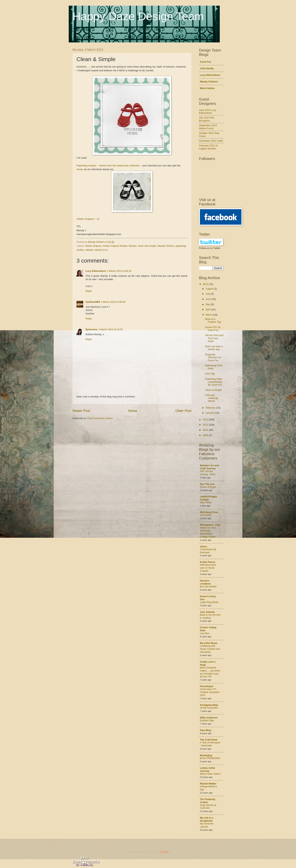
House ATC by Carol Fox (213, 329)
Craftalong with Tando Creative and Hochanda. (210, 649)
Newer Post (81, 411)
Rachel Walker (208, 784)
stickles (89, 250)
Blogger (165, 852)
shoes (80, 169)
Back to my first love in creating (210, 616)
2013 (206, 284)
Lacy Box (205, 633)
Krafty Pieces (208, 562)
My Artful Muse (209, 643)
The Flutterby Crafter (208, 801)
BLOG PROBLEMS (210, 758)
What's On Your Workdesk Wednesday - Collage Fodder (208, 532)
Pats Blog (205, 730)
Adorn (203, 547)
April (208, 309)
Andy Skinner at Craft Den (208, 807)
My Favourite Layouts (207, 825)
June (209, 299)
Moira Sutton (207, 88)
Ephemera (91, 329)
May (208, 304)
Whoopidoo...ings (210, 525)
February (211, 408)
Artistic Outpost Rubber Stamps (119, 246)
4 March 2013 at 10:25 (111, 329)
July (208, 294)
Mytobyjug (206, 755)
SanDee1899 (93, 302)
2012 (206, 420)
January (210, 413)
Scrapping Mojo (209, 705)
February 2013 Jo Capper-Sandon (209, 147)
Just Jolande (207, 612)
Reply (89, 291)
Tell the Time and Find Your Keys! (214, 338)
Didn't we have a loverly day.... (214, 348)
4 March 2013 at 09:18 (119, 271)
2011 (206, 425)
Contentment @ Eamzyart (208, 551)
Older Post (183, 411)
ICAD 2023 (206, 515)
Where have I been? (210, 774)
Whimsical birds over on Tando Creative (208, 568)
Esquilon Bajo (207, 721)
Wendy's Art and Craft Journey (209, 467)
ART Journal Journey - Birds (208, 473)
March (209, 315)
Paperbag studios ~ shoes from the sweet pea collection (108, 166)
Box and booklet (208, 587)
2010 (206, 430)
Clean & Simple (213, 390)
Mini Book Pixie (209, 512)
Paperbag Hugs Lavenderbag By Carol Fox (214, 382)
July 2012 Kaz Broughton (207, 119)
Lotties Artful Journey (207, 769)
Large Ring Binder (209, 602)
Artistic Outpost (93, 246)
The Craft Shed (209, 740)
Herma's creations (205, 582)
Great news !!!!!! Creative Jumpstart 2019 (210, 692)
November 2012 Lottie (211, 141)
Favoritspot (207, 686)
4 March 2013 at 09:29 (113, 302)
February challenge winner (212, 398)
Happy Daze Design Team (138, 16)
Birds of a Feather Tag (213, 320)
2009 (206, 435)
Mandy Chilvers (166, 246)
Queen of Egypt (208, 487)
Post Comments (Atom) (100, 418)
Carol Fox (205, 62)
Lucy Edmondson (96, 271)
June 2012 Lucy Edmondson (208, 111)
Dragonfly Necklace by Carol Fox (213, 357)
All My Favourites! (209, 708)
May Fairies (206, 502)
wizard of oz (101, 250)
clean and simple (147, 246)
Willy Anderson (209, 718)
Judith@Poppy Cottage (209, 498)
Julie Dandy (207, 68)
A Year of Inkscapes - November (210, 744)
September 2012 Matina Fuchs (208, 127)
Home (133, 411)
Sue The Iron (207, 484)
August (210, 289)
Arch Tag (210, 374)
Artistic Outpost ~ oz (88, 219)
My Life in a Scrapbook (207, 819)
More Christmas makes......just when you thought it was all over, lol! (210, 672)
